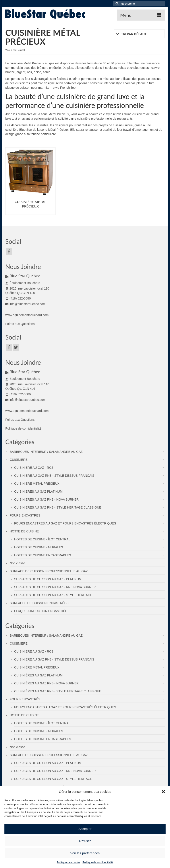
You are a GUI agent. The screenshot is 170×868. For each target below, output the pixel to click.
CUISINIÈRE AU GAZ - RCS (34, 468)
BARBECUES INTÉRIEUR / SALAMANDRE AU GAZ (46, 452)
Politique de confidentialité (98, 862)
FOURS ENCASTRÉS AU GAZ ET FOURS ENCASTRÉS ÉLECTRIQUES (65, 523)
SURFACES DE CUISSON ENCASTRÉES (39, 603)
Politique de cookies (69, 862)
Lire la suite (30, 211)
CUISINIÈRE (19, 460)
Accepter (85, 829)
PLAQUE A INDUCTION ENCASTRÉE (41, 611)
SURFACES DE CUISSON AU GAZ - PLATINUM (48, 579)
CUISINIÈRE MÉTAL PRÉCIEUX (37, 484)
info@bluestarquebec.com (25, 304)
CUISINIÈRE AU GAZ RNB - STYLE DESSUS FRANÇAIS (54, 476)
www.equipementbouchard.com (27, 315)
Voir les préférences (85, 853)
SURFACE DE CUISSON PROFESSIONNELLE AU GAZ (49, 571)
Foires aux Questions (20, 324)
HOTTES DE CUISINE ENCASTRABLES (43, 555)
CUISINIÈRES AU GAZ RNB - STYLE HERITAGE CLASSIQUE (58, 507)
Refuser (85, 841)
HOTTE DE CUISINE (24, 531)
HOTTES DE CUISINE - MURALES (39, 547)
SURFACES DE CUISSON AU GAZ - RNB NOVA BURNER (55, 587)
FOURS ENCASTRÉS (25, 515)
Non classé (17, 563)
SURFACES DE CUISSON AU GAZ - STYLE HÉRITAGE (53, 595)
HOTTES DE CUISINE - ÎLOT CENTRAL (42, 539)
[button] (163, 792)
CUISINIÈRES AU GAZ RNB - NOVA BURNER (46, 499)
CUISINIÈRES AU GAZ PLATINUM (38, 492)
